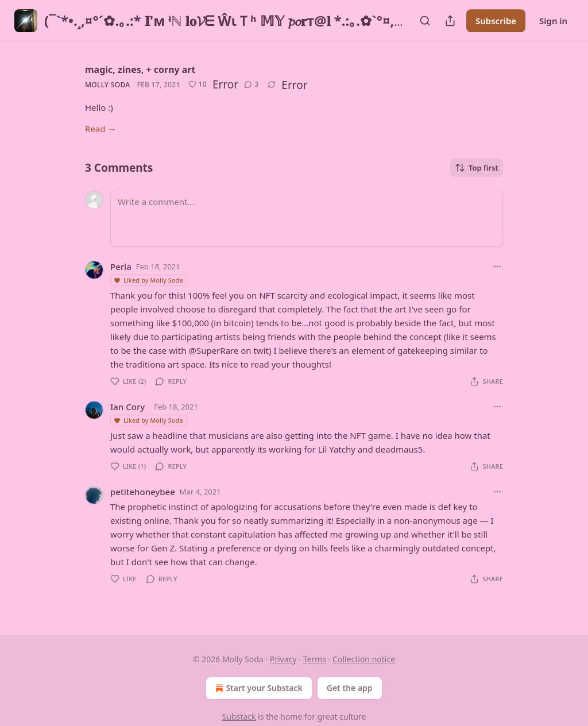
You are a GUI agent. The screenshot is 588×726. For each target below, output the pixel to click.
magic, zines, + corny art (140, 69)
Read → (100, 129)
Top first (477, 168)
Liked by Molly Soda (148, 280)
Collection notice (364, 659)
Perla (121, 267)
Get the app (350, 688)
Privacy (283, 659)
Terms (315, 659)
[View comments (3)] (251, 84)
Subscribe (496, 21)
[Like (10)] (198, 84)
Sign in (553, 21)
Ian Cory (127, 407)
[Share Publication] (450, 21)
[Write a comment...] (307, 219)
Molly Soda (107, 85)
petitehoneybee (143, 492)
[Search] (425, 21)
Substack (239, 717)
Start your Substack (258, 688)
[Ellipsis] (497, 267)
